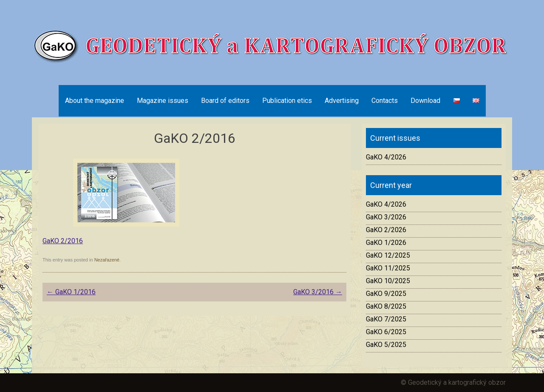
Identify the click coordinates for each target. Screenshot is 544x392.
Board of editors (225, 101)
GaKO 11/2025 (388, 268)
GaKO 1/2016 (71, 292)
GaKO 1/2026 (386, 243)
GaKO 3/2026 (386, 217)
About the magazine (95, 101)
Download (425, 101)
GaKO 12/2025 (388, 255)
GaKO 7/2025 (386, 319)
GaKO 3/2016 (318, 292)
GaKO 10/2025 (388, 281)
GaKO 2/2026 (386, 230)
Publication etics (287, 101)
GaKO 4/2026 (386, 157)
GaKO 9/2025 (386, 294)
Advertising (342, 101)
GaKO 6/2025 (386, 332)
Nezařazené (107, 260)
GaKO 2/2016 (63, 241)
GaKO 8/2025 (386, 306)
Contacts (385, 101)
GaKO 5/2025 (386, 345)
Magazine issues (163, 101)
